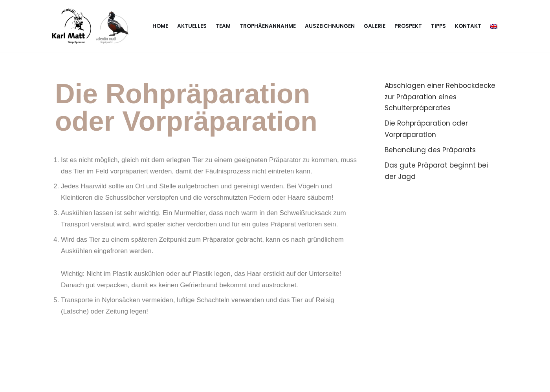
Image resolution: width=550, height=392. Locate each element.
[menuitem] (494, 26)
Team (223, 26)
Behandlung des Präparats (430, 150)
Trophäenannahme (268, 26)
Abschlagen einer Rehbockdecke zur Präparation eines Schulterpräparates (440, 97)
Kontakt (468, 26)
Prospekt (408, 26)
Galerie (375, 26)
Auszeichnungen (330, 26)
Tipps (438, 26)
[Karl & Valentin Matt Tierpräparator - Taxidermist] (92, 26)
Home (160, 26)
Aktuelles (192, 26)
